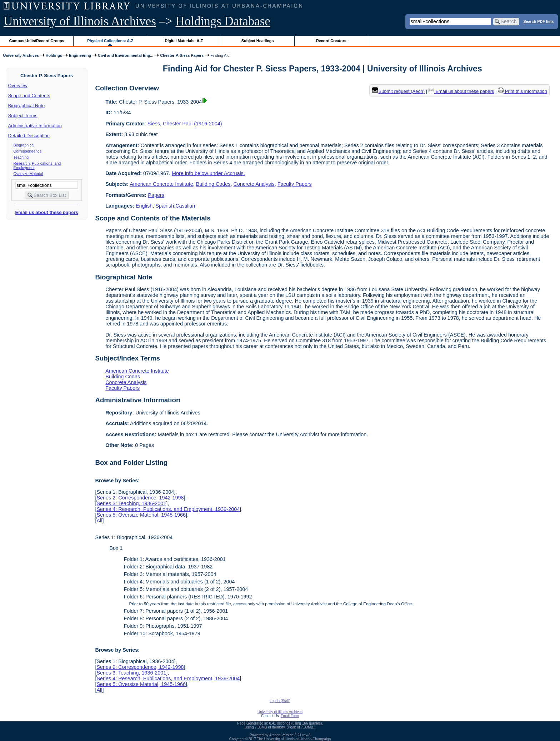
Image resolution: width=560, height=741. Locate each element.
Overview (18, 86)
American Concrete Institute (161, 184)
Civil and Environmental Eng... (126, 55)
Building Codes (213, 184)
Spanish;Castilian (175, 206)
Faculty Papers (295, 184)
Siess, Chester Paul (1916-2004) (185, 124)
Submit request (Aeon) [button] (399, 91)
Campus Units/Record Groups (37, 41)
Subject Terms (23, 116)
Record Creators (331, 41)
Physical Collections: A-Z (110, 41)
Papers (156, 195)
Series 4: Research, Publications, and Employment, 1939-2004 (168, 509)
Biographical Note (27, 106)
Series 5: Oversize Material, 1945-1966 (141, 515)
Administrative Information (35, 126)
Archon (275, 735)
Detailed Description (29, 136)
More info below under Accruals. (208, 173)
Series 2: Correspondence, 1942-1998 (140, 498)
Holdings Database (223, 21)
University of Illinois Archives (80, 21)
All (99, 521)
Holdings (54, 55)
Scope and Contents (29, 96)
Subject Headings (258, 41)
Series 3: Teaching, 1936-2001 (131, 503)
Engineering (80, 55)
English (144, 206)
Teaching (21, 157)
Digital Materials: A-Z (184, 41)
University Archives (21, 55)
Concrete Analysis (254, 184)
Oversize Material (28, 174)
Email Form (290, 716)
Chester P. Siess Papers (182, 55)
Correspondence (28, 151)
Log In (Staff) (280, 701)
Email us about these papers (46, 212)
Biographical (24, 145)
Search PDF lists (538, 21)
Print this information (522, 91)
